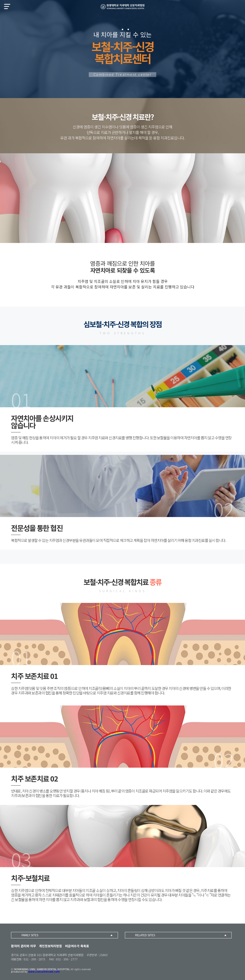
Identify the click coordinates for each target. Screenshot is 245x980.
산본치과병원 (122, 7)
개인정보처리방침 (50, 946)
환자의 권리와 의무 (23, 946)
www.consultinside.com (44, 972)
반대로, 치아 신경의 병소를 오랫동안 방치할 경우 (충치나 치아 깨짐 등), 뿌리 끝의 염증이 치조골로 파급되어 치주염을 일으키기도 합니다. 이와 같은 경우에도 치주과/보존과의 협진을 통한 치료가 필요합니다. (121, 793)
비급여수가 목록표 (77, 946)
